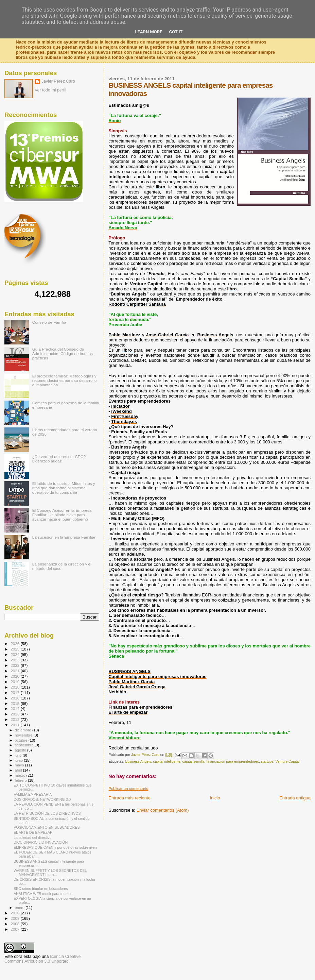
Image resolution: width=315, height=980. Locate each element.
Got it (176, 32)
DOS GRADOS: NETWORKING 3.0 (42, 799)
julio (19, 755)
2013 (15, 714)
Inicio (215, 798)
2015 (15, 703)
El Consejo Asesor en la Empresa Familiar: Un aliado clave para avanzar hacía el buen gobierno (62, 515)
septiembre (25, 745)
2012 (15, 719)
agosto (21, 750)
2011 (15, 725)
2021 (15, 671)
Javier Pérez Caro (58, 81)
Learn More (149, 32)
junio (20, 760)
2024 (15, 654)
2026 (15, 644)
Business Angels (138, 762)
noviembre (24, 735)
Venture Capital (287, 762)
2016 (15, 698)
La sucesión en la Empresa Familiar (64, 537)
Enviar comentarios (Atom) (163, 810)
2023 (15, 660)
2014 (15, 708)
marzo (21, 775)
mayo (20, 765)
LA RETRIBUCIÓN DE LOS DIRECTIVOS (47, 813)
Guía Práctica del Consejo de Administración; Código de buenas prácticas (63, 353)
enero (20, 908)
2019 (15, 682)
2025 (15, 649)
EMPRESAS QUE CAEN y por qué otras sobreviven (55, 847)
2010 (15, 913)
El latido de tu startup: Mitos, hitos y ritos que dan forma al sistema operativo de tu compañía (64, 488)
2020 (15, 676)
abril (19, 770)
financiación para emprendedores (233, 762)
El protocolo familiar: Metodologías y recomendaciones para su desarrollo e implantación (65, 380)
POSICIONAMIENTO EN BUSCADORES (47, 827)
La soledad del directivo (32, 838)
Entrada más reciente (129, 798)
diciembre (24, 730)
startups (267, 762)
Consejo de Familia (49, 322)
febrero (21, 780)
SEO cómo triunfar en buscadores (41, 889)
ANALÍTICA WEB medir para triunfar (42, 894)
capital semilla (194, 762)
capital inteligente (167, 762)
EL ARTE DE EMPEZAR (33, 832)
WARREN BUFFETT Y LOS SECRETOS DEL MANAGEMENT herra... (50, 873)
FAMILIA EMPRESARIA (33, 794)
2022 (15, 665)
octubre (22, 740)
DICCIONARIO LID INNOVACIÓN (41, 842)
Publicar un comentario (128, 789)
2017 (15, 692)
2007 (15, 929)
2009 (15, 918)
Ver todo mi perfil (50, 90)
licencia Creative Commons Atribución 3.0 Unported (42, 959)
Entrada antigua (295, 798)
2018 (15, 687)
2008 (15, 924)
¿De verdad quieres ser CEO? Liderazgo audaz (59, 459)
